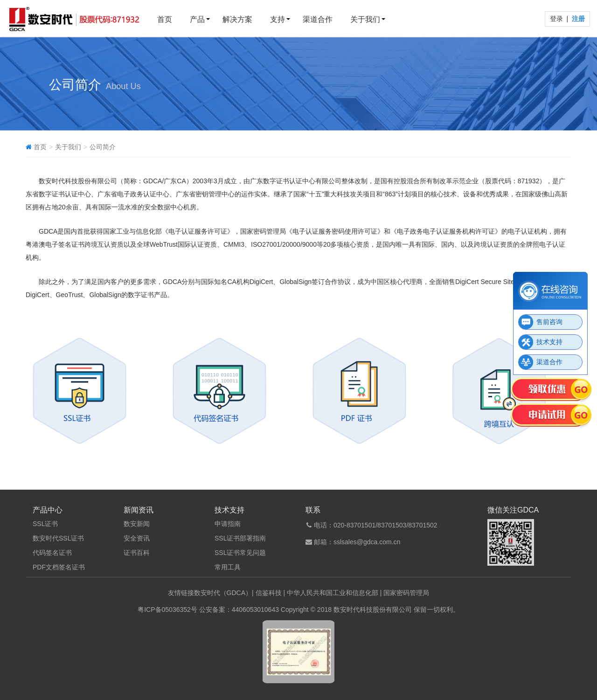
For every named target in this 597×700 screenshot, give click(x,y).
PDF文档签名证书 (59, 567)
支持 (278, 19)
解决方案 (237, 19)
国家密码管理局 (406, 593)
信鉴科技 (269, 593)
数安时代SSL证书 (58, 538)
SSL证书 (45, 524)
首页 (165, 19)
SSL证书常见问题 (240, 553)
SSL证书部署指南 (240, 538)
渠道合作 (318, 19)
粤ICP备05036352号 (167, 610)
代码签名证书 (52, 553)
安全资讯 (137, 538)
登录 (557, 19)
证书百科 (137, 553)
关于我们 (365, 19)
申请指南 (228, 524)
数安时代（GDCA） (223, 593)
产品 (197, 19)
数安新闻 (137, 524)
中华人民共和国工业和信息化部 (333, 593)
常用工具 (228, 567)
